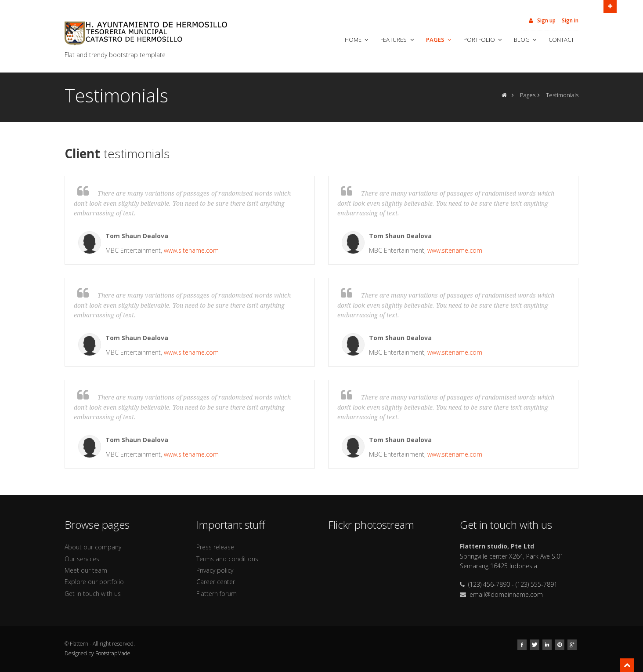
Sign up (542, 20)
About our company (93, 547)
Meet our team (86, 570)
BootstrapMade (113, 653)
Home (357, 40)
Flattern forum (217, 594)
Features (398, 40)
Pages (439, 40)
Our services (82, 559)
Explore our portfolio (94, 582)
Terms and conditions (227, 559)
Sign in (570, 20)
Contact (561, 40)
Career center (216, 582)
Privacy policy (215, 570)
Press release (215, 547)
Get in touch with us (93, 594)
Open (610, 6)
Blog (526, 40)
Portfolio (483, 40)
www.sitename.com (191, 250)
